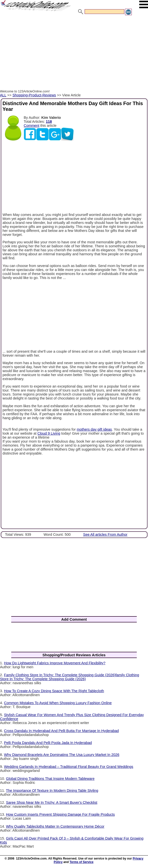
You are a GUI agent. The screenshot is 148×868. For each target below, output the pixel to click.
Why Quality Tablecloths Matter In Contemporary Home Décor (55, 826)
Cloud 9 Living (49, 433)
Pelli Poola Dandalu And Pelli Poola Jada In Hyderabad (48, 743)
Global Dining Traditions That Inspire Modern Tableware (50, 779)
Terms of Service (82, 862)
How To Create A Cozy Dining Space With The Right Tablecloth (54, 691)
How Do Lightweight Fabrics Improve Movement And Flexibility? (55, 663)
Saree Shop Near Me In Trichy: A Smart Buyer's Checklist (52, 802)
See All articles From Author (105, 534)
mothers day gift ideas (94, 429)
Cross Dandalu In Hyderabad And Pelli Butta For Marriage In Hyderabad (61, 731)
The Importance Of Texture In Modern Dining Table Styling (52, 791)
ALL (3, 95)
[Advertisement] (74, 53)
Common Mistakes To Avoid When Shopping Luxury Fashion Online (58, 703)
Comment (31, 126)
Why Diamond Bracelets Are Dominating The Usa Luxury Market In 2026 (62, 755)
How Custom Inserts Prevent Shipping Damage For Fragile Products (60, 814)
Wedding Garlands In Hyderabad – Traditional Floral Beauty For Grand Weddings (69, 767)
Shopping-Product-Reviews (34, 95)
